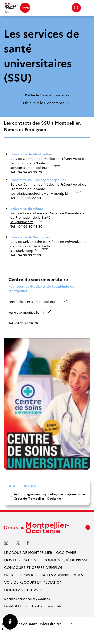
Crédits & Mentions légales (23, 606)
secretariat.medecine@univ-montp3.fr (40, 193)
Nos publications (21, 560)
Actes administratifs (62, 575)
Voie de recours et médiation (33, 582)
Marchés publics (20, 575)
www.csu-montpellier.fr (26, 312)
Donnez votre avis (23, 590)
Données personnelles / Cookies (27, 599)
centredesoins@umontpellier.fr (32, 301)
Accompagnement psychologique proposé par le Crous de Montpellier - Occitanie (49, 496)
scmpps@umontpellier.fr (29, 167)
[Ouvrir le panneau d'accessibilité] (10, 622)
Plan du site (54, 606)
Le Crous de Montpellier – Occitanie (40, 552)
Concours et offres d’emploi (33, 567)
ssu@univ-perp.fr (24, 250)
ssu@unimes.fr (22, 222)
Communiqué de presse (66, 560)
